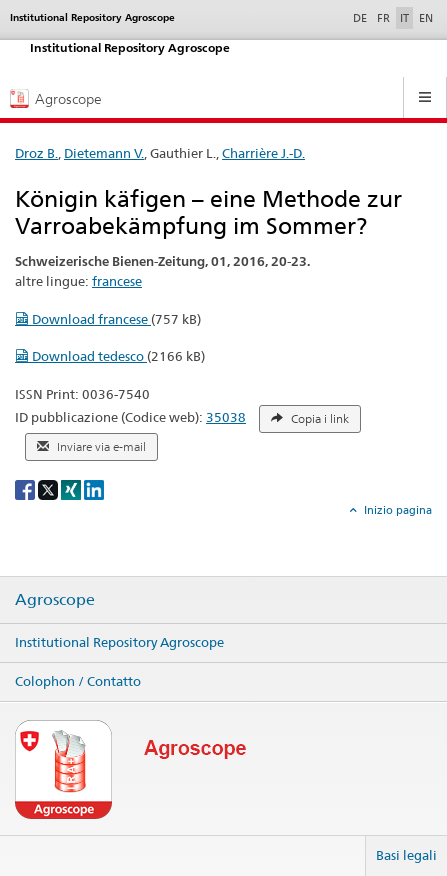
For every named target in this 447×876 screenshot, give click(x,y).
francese (117, 281)
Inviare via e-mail (91, 447)
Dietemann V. (104, 153)
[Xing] (72, 488)
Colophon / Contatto (78, 681)
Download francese (83, 319)
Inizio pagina (396, 510)
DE (362, 17)
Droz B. (36, 153)
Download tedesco (81, 356)
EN (426, 18)
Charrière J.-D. (263, 153)
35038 (226, 417)
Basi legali (406, 855)
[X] (49, 488)
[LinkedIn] (94, 488)
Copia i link (310, 419)
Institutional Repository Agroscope (119, 642)
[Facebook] (26, 488)
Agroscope (55, 600)
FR (383, 18)
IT (404, 18)
